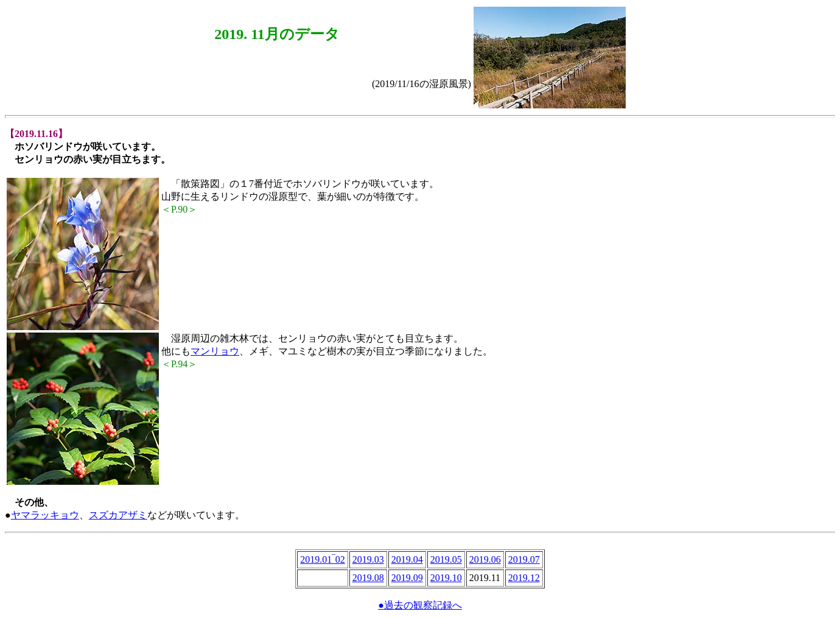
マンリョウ (215, 351)
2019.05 (446, 559)
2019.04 (407, 559)
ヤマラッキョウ (45, 515)
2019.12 (524, 578)
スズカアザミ (118, 515)
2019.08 (368, 578)
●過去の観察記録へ (420, 605)
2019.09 (407, 578)
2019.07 (524, 559)
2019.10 (446, 578)
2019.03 (368, 559)
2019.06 (485, 559)
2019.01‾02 (322, 559)
